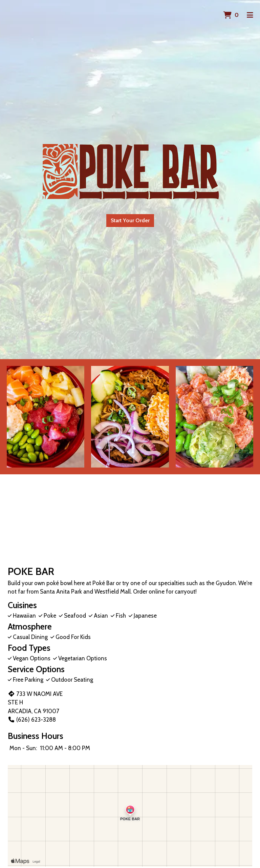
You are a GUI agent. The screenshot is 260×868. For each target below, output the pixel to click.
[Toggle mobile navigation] (250, 15)
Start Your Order (130, 220)
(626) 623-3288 (32, 720)
